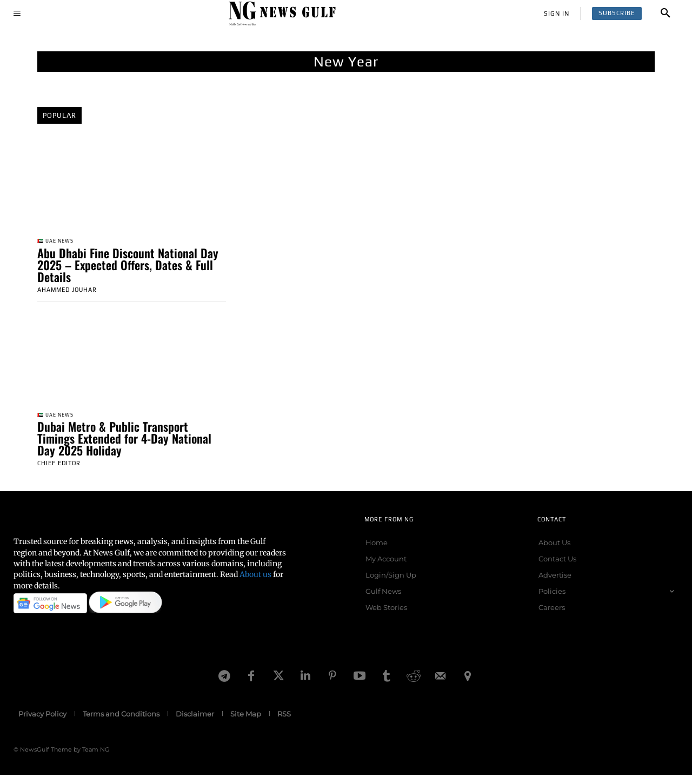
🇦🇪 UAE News (59, 242)
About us (255, 577)
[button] (666, 14)
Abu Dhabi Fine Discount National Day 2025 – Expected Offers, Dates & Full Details (128, 266)
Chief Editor (59, 466)
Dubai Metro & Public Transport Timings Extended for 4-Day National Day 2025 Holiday (124, 441)
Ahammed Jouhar (67, 291)
